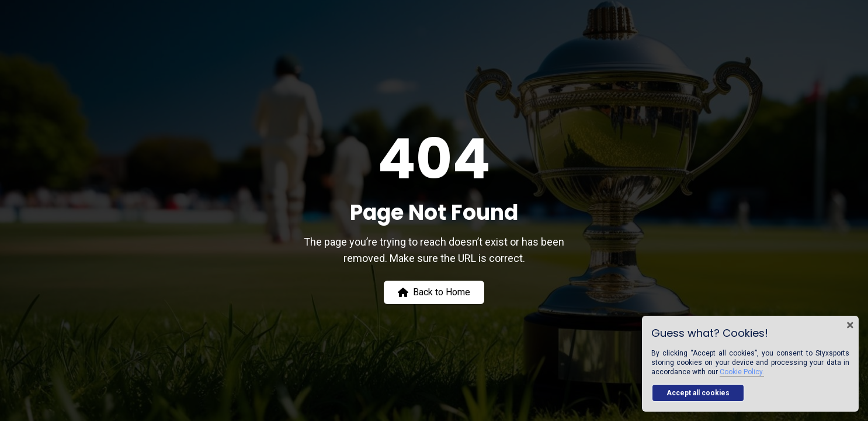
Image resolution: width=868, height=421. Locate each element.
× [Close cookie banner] (850, 325)
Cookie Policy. (742, 372)
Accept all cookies (698, 393)
